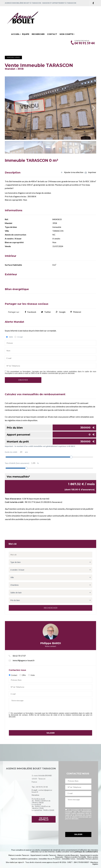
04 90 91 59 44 (42, 787)
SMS (11, 337)
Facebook (31, 312)
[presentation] (28, 724)
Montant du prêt (51, 441)
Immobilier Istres (69, 859)
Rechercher (38, 34)
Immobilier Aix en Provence (50, 859)
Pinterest (76, 312)
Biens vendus (93, 857)
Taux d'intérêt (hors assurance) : (22, 463)
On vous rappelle (44, 819)
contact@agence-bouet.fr (42, 791)
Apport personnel (51, 435)
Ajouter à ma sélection (72, 172)
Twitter (46, 312)
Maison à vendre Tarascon (19, 855)
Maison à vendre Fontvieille (75, 857)
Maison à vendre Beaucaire (68, 855)
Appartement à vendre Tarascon (43, 855)
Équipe (26, 34)
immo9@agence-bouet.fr (24, 660)
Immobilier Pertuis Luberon (87, 859)
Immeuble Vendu (13, 57)
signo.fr (21, 862)
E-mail (20, 337)
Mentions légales (94, 863)
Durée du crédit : (16, 452)
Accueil (15, 34)
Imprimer (90, 172)
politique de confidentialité (86, 852)
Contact (52, 34)
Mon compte (66, 34)
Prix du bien (51, 428)
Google (61, 312)
